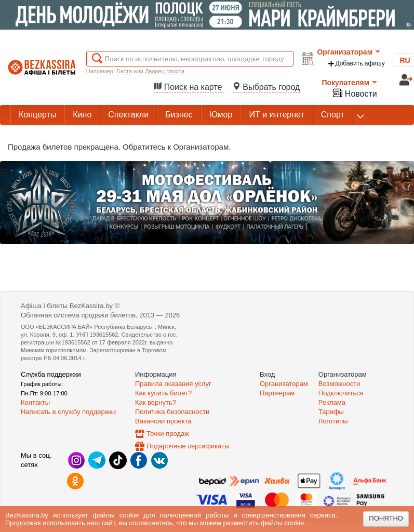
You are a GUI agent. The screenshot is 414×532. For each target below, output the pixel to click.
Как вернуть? (156, 402)
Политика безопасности (172, 412)
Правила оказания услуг (173, 384)
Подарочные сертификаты (188, 446)
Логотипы (333, 421)
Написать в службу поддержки (68, 412)
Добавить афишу (356, 64)
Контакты (35, 402)
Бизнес (179, 115)
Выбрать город (266, 87)
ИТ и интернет (276, 115)
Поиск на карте (189, 87)
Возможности (339, 384)
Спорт (333, 115)
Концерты (37, 115)
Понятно (386, 518)
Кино (82, 115)
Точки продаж (168, 434)
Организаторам (349, 52)
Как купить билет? (163, 393)
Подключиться (341, 393)
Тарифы (331, 412)
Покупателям (349, 83)
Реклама (332, 402)
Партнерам (277, 393)
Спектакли (128, 115)
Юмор (221, 115)
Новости (354, 93)
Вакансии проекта (163, 421)
